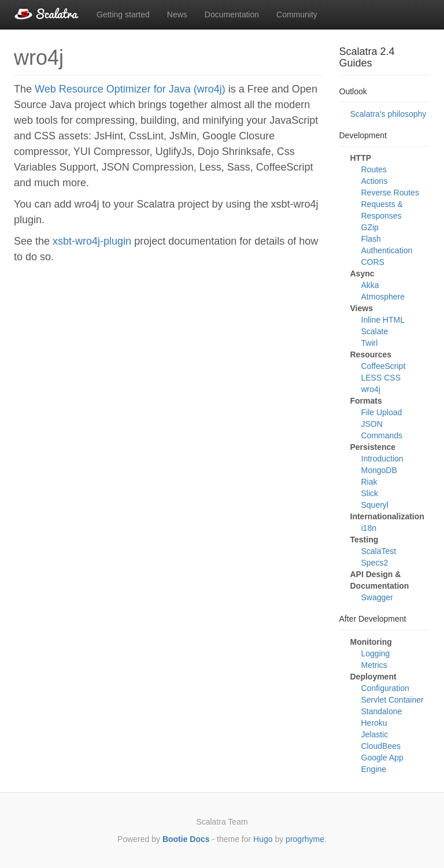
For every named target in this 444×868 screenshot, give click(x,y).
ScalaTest (379, 551)
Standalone (382, 711)
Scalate (375, 331)
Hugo (263, 839)
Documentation (232, 14)
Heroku (374, 723)
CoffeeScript (384, 366)
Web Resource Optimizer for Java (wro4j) (130, 89)
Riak (369, 482)
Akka (370, 285)
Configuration (385, 688)
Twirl (370, 343)
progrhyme (305, 839)
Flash (371, 239)
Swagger (377, 597)
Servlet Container (393, 700)
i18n (369, 528)
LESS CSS (381, 378)
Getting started (123, 14)
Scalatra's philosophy (388, 114)
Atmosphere (383, 297)
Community (297, 14)
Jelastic (375, 734)
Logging (376, 653)
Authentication (387, 250)
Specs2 (375, 563)
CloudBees (381, 746)
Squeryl (375, 505)
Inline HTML (383, 320)
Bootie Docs (186, 839)
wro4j (371, 389)
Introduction (382, 459)
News (177, 14)
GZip (370, 227)
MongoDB (379, 470)
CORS (373, 262)
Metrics (374, 665)
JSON (372, 424)
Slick (370, 493)
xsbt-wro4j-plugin (92, 241)
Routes (374, 169)
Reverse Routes (390, 193)
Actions (375, 181)
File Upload (382, 412)
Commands (382, 435)
